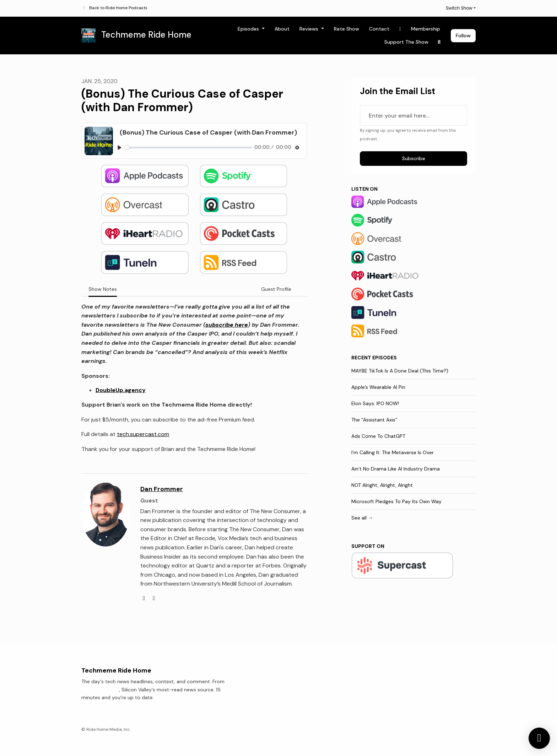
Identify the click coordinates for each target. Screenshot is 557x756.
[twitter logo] (154, 598)
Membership (426, 29)
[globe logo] (145, 598)
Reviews (310, 29)
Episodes (249, 29)
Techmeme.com (100, 690)
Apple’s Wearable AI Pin (378, 387)
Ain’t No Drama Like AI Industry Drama (396, 469)
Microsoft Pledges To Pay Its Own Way (396, 501)
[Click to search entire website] (439, 42)
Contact (379, 29)
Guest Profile (276, 289)
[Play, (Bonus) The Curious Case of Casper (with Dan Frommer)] (120, 148)
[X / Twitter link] (400, 29)
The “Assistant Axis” (374, 420)
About (282, 29)
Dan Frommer (162, 489)
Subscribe (414, 158)
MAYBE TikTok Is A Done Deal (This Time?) (400, 371)
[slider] (188, 148)
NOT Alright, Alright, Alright (382, 485)
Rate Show (347, 29)
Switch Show (459, 8)
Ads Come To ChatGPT (378, 436)
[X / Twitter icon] (422, 684)
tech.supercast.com (143, 434)
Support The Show (406, 42)
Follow (463, 36)
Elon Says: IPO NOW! (375, 403)
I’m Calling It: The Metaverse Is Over (393, 452)
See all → (362, 518)
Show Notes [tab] (103, 289)
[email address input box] (413, 115)
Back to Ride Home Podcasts (118, 8)
